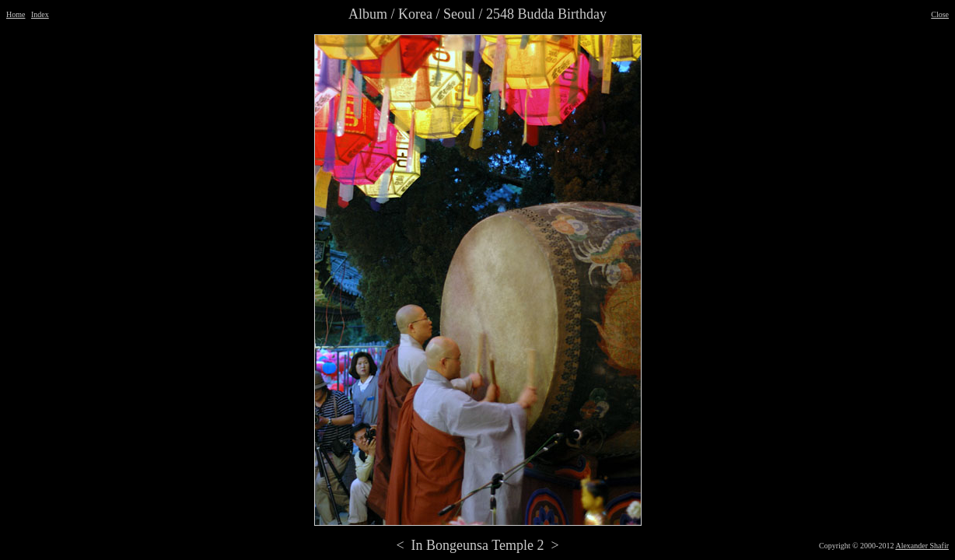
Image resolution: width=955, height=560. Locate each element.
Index (40, 14)
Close (940, 14)
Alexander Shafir (922, 546)
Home (16, 14)
